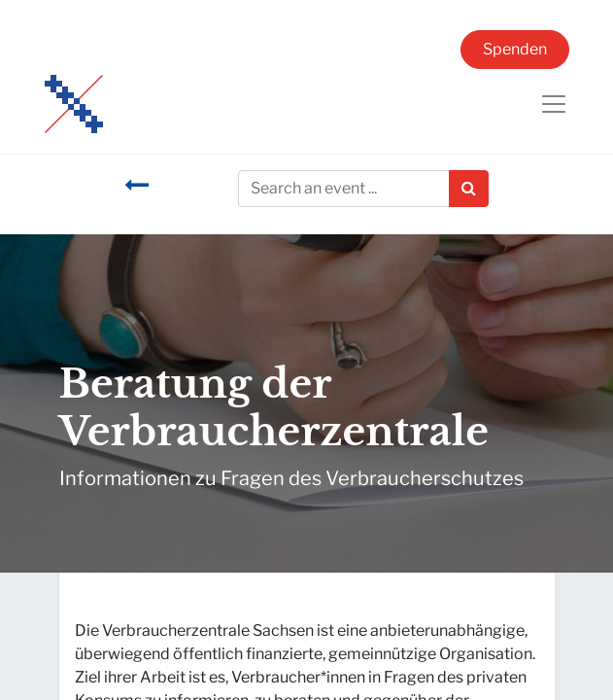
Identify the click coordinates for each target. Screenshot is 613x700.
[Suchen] (469, 189)
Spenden (515, 49)
